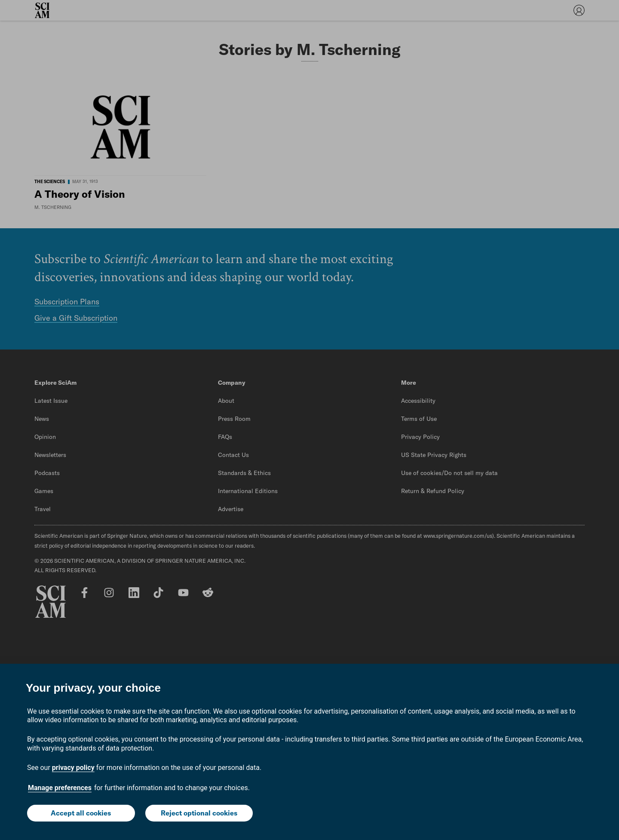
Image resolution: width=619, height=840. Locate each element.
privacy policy (73, 768)
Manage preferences (60, 788)
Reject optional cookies (199, 813)
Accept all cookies (81, 813)
